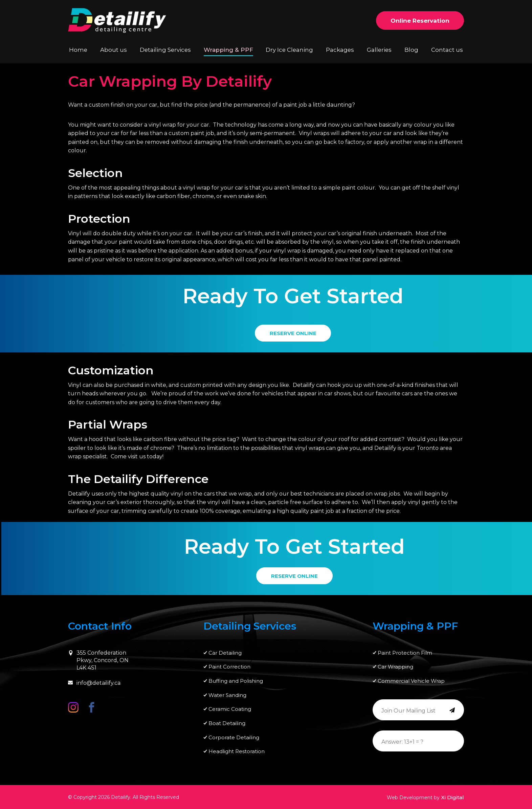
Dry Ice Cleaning (287, 50)
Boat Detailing (227, 723)
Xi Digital (452, 797)
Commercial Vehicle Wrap (411, 679)
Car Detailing (225, 650)
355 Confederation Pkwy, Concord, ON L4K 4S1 (98, 657)
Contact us (447, 50)
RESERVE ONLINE (293, 332)
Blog (411, 50)
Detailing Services (166, 50)
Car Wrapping (395, 664)
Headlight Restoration (237, 752)
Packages (338, 50)
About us (114, 50)
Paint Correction (229, 664)
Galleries (378, 50)
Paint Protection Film (405, 650)
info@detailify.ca (94, 680)
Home (78, 50)
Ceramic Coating (230, 708)
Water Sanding (227, 693)
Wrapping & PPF (227, 50)
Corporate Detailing (234, 737)
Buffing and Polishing (236, 679)
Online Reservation (420, 21)
